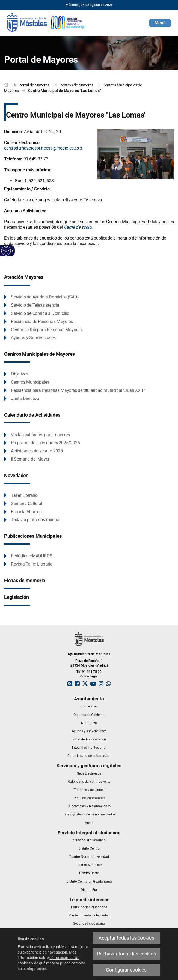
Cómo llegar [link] (89, 676)
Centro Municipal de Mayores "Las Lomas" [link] (64, 91)
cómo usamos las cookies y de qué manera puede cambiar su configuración (51, 963)
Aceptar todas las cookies (126, 938)
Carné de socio (78, 227)
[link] (46, 22)
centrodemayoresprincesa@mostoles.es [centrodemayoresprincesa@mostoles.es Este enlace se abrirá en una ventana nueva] (44, 148)
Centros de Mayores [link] (76, 85)
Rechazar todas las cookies (126, 954)
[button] (160, 23)
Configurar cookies (126, 970)
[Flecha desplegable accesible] (12, 251)
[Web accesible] (6, 251)
